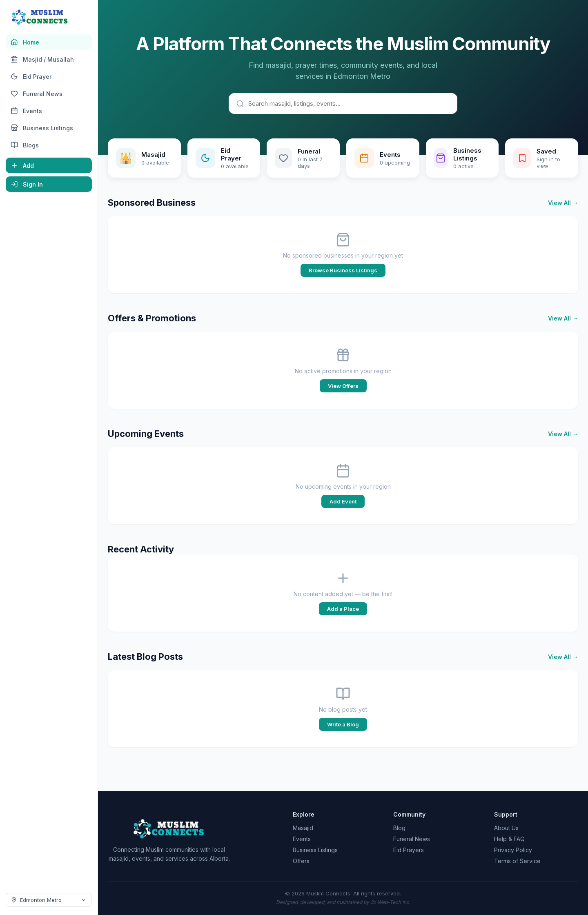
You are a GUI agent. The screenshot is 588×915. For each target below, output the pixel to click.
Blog (399, 828)
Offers (301, 861)
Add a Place (343, 609)
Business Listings (315, 850)
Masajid (303, 828)
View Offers (343, 386)
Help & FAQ (509, 839)
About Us (506, 828)
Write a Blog (343, 724)
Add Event (343, 501)
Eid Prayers (409, 850)
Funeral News (412, 839)
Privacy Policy (513, 850)
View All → (563, 203)
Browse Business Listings (343, 270)
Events (302, 839)
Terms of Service (517, 861)
